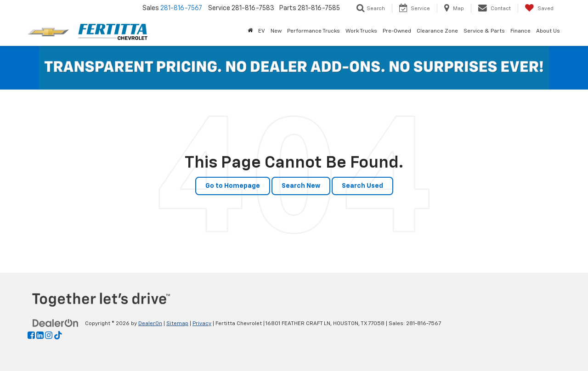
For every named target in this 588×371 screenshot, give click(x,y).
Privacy (202, 324)
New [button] (276, 31)
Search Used (362, 186)
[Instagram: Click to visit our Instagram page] (49, 336)
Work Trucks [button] (361, 31)
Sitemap (177, 324)
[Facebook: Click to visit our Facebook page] (31, 336)
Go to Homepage (233, 186)
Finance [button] (520, 31)
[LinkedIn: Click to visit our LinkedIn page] (40, 336)
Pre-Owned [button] (397, 31)
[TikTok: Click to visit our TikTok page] (58, 336)
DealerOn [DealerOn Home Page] (150, 324)
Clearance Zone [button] (437, 31)
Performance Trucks (314, 31)
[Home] (250, 31)
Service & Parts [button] (484, 31)
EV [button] (262, 31)
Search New (301, 186)
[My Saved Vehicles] (539, 8)
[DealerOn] (56, 323)
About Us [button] (548, 31)
